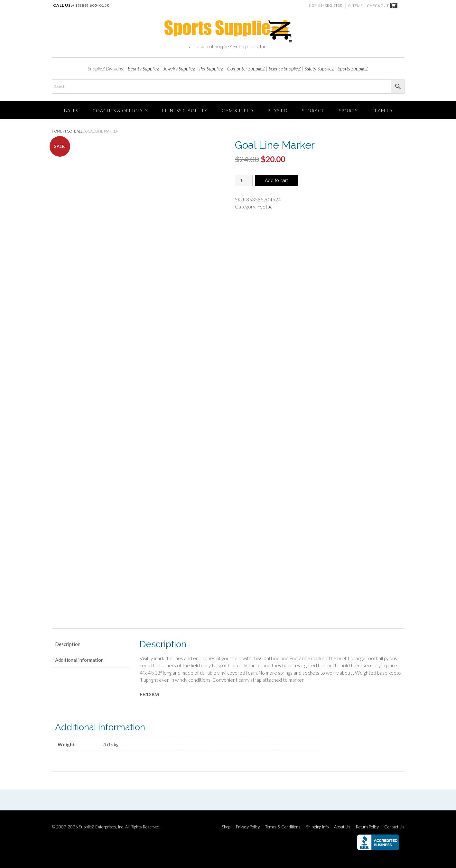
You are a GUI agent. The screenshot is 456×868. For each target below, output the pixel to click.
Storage (313, 111)
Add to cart (276, 180)
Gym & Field (237, 111)
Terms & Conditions (283, 827)
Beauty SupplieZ (144, 69)
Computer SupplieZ (246, 69)
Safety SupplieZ (319, 69)
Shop (226, 827)
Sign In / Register (326, 5)
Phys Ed (278, 111)
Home (57, 131)
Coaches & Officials (120, 111)
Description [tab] (68, 644)
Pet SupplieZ (211, 69)
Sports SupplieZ (353, 69)
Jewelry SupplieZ (179, 69)
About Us (342, 827)
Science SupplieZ (285, 69)
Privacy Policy (248, 827)
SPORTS (348, 111)
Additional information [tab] (79, 660)
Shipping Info (317, 827)
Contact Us (394, 827)
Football (74, 131)
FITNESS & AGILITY (185, 111)
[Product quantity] (244, 180)
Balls (71, 111)
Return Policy (367, 827)
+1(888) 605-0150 (91, 5)
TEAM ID (382, 111)
